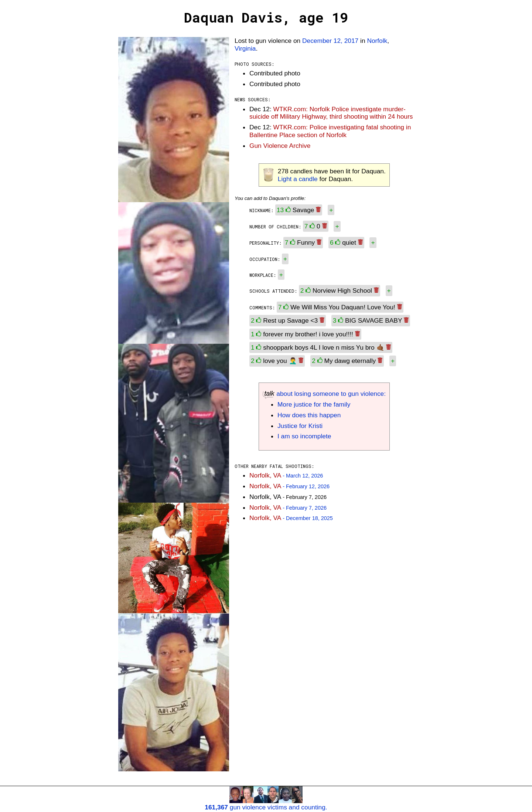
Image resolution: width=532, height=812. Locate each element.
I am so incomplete (304, 436)
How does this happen (309, 415)
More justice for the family (314, 404)
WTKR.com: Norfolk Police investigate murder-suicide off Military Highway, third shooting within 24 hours (331, 113)
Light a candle (298, 179)
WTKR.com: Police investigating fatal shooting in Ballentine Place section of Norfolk (330, 131)
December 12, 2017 (330, 41)
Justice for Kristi (300, 426)
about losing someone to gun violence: (324, 394)
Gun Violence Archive (280, 146)
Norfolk (377, 41)
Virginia (245, 48)
